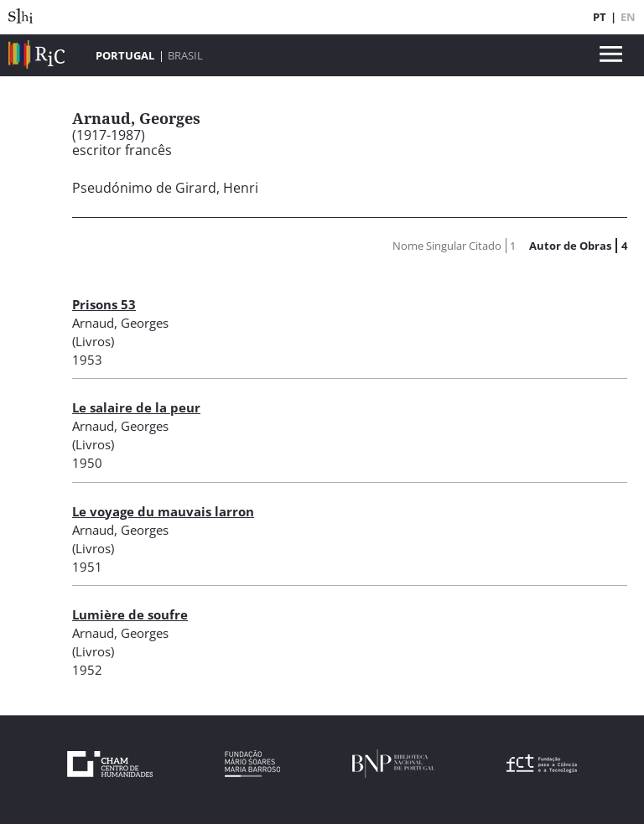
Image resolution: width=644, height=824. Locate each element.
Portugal (125, 55)
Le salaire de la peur (136, 407)
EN (628, 17)
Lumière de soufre (130, 614)
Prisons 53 (104, 304)
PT (600, 17)
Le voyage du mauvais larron (163, 511)
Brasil (185, 55)
